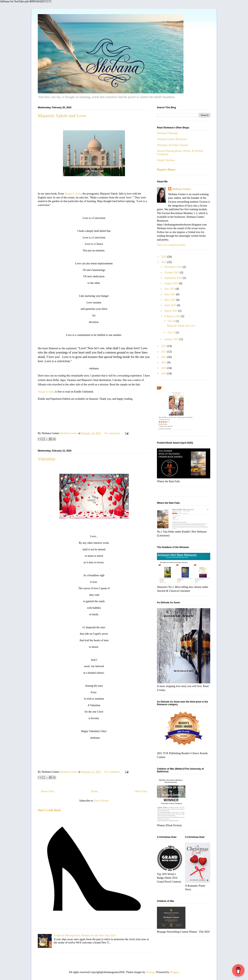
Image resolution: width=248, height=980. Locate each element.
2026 (164, 257)
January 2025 (172, 339)
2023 (164, 352)
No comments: (113, 433)
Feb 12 (172, 332)
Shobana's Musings (167, 133)
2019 (164, 373)
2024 (164, 346)
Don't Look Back (49, 810)
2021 (164, 362)
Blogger (174, 972)
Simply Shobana (166, 160)
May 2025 (170, 300)
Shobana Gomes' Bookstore (172, 139)
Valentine (47, 459)
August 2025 (172, 283)
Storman (150, 972)
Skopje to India (73, 194)
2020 (164, 368)
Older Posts (141, 791)
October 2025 (172, 273)
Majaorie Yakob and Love (62, 116)
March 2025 (171, 311)
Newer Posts (47, 791)
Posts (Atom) (101, 801)
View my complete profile (171, 245)
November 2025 (173, 267)
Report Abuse (166, 169)
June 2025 (170, 294)
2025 (164, 262)
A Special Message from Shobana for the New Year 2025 (85, 935)
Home (95, 791)
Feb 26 (172, 321)
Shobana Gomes (181, 189)
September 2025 (174, 278)
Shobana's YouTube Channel (172, 145)
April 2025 (171, 305)
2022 (164, 357)
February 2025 (173, 316)
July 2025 (170, 289)
